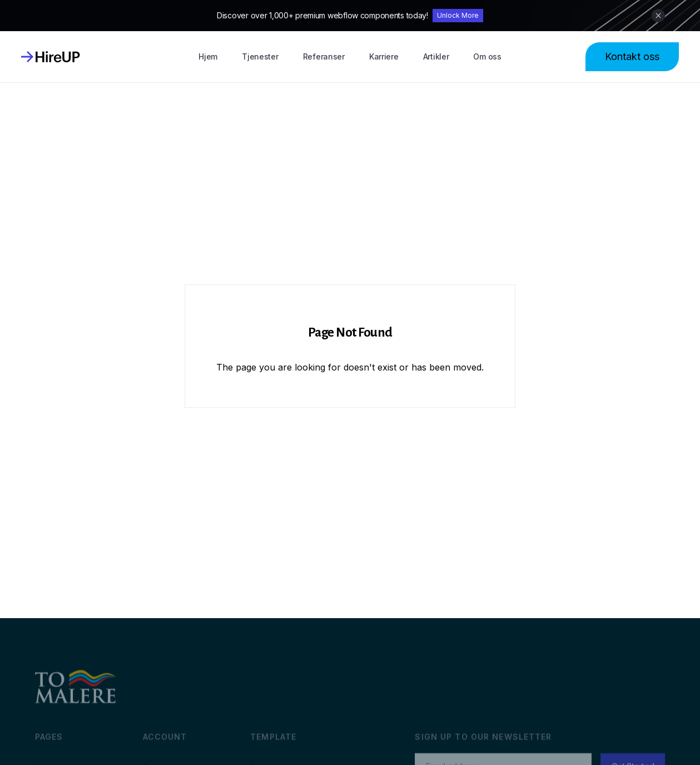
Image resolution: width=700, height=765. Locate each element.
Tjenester (260, 56)
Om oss (487, 56)
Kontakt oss (632, 56)
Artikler (436, 56)
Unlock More (458, 15)
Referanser (324, 56)
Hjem (208, 56)
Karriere (384, 56)
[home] (51, 57)
